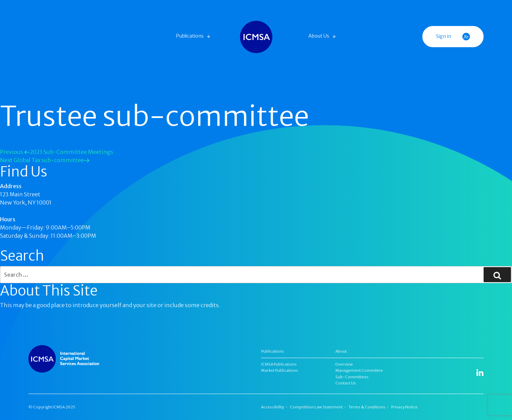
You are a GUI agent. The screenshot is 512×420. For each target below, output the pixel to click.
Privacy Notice (404, 407)
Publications (190, 36)
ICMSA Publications (279, 364)
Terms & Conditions (367, 407)
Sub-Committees (352, 377)
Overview (344, 364)
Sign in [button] (453, 37)
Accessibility (273, 407)
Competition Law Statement (316, 407)
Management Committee (359, 370)
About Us (319, 36)
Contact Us (346, 383)
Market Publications (280, 370)
